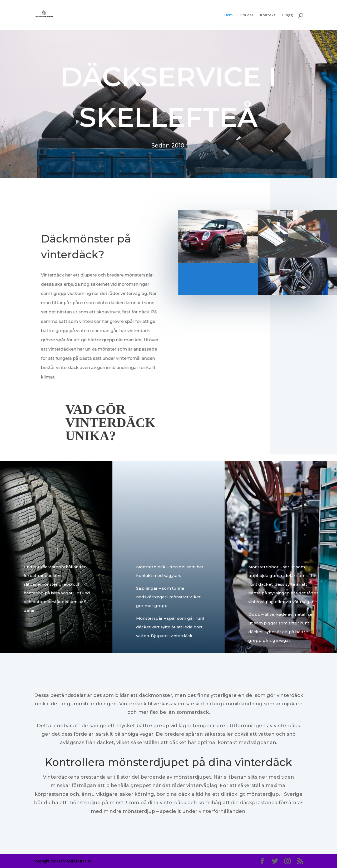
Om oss (246, 15)
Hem (229, 15)
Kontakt (268, 15)
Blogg (288, 15)
